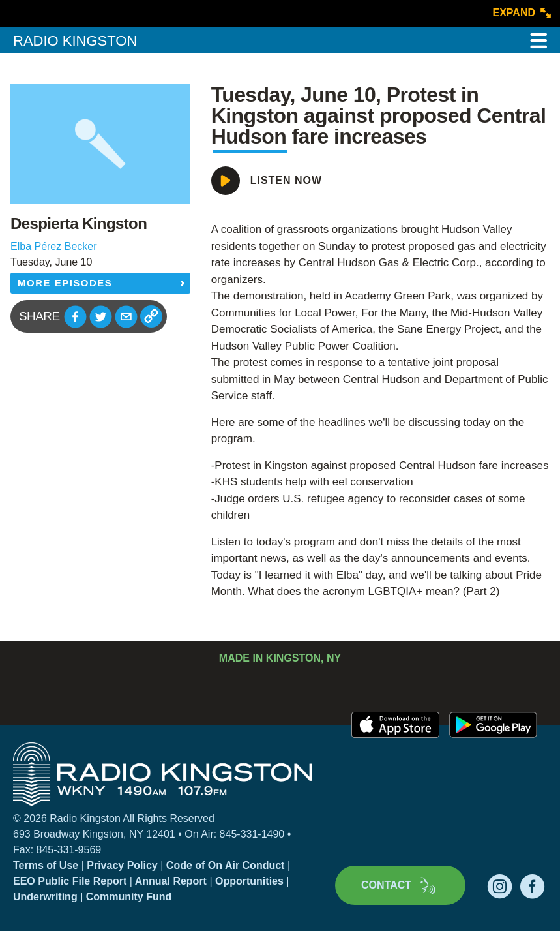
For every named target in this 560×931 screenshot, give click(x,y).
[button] (75, 317)
